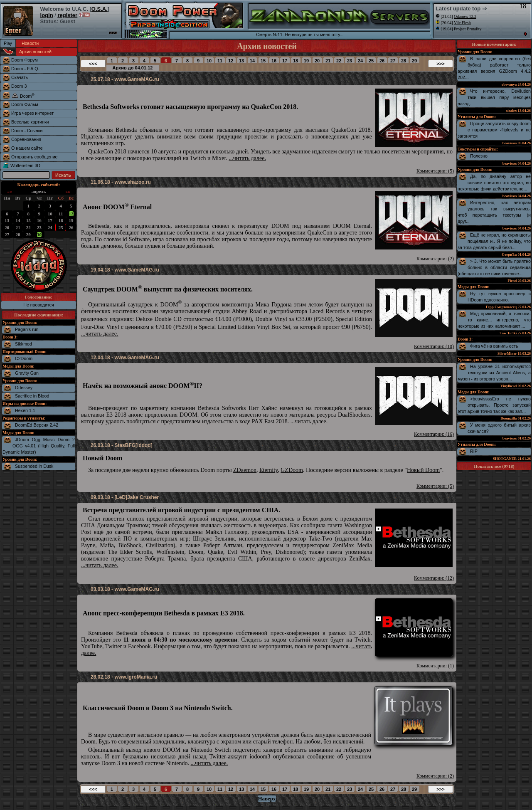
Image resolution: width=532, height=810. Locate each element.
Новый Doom (423, 470)
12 (71, 214)
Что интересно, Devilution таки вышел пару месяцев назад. (494, 97)
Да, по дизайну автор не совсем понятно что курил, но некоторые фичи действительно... (494, 183)
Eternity (268, 470)
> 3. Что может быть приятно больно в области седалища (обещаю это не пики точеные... (494, 267)
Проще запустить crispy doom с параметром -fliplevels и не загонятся (494, 130)
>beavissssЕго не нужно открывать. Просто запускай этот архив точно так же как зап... (494, 405)
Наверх (267, 799)
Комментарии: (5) (435, 171)
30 (39, 235)
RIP (474, 451)
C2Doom (24, 358)
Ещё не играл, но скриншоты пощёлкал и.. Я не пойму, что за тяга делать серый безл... (494, 241)
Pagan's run (27, 329)
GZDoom (292, 470)
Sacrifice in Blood (32, 396)
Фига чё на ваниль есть (494, 346)
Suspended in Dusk (34, 466)
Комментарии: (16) (434, 434)
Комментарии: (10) (434, 346)
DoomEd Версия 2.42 (37, 425)
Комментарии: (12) (434, 578)
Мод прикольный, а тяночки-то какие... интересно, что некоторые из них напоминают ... (494, 320)
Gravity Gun (27, 373)
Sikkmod (23, 344)
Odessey (24, 388)
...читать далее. (247, 158)
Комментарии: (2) (435, 259)
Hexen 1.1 (25, 410)
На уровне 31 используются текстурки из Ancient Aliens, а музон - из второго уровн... (494, 373)
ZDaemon (245, 470)
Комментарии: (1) (435, 666)
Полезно (479, 156)
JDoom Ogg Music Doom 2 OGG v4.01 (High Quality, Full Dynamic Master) (39, 446)
